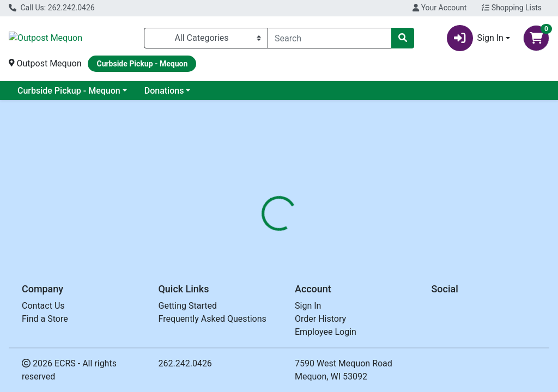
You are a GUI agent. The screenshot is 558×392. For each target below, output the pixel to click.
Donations (164, 91)
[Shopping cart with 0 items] (536, 38)
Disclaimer (359, 240)
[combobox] (330, 38)
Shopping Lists (512, 8)
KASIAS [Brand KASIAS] (356, 281)
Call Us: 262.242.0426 (52, 8)
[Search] (330, 38)
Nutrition (307, 240)
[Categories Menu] (206, 38)
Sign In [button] (475, 38)
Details (262, 240)
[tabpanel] (395, 303)
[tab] (262, 240)
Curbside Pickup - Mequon (69, 91)
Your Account (439, 8)
